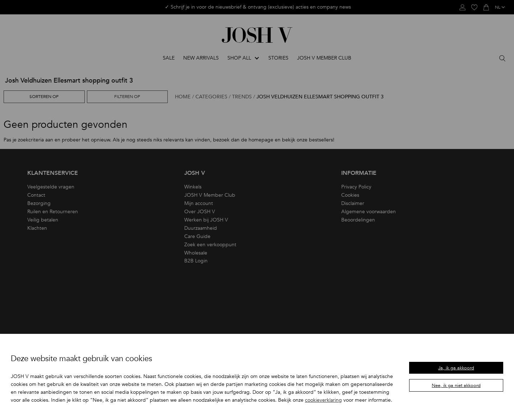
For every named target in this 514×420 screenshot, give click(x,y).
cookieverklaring (323, 400)
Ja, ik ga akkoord (456, 368)
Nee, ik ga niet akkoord (456, 386)
